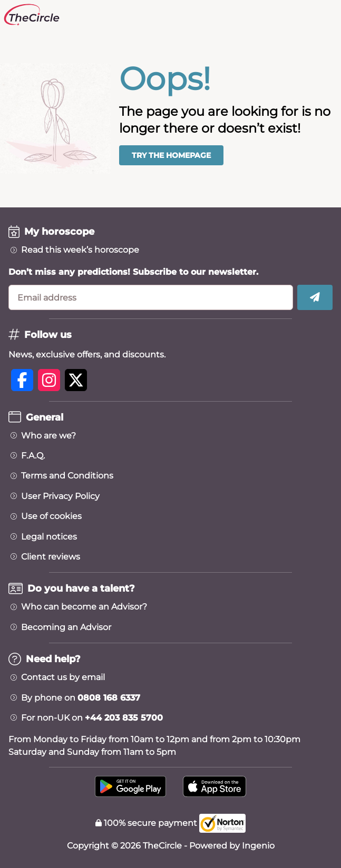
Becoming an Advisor (66, 627)
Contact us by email (63, 677)
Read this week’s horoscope (80, 250)
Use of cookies (51, 516)
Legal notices (49, 537)
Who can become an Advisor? (84, 607)
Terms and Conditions (67, 476)
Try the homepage (171, 155)
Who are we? (48, 436)
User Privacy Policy (60, 496)
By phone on (81, 698)
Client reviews (51, 557)
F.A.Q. (33, 456)
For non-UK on (92, 718)
